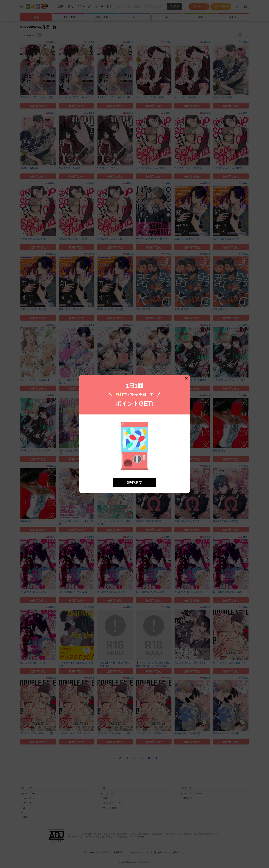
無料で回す (135, 482)
